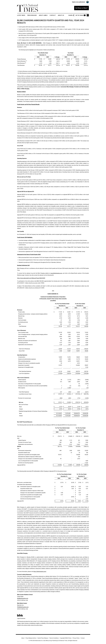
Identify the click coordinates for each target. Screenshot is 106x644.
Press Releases (32, 15)
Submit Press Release (43, 638)
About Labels (43, 15)
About (23, 638)
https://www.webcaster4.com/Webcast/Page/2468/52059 (31, 278)
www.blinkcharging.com (56, 273)
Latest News (21, 15)
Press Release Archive (31, 638)
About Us (61, 15)
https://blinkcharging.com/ (40, 572)
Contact (53, 15)
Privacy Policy (76, 638)
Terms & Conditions (54, 638)
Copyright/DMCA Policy (66, 638)
